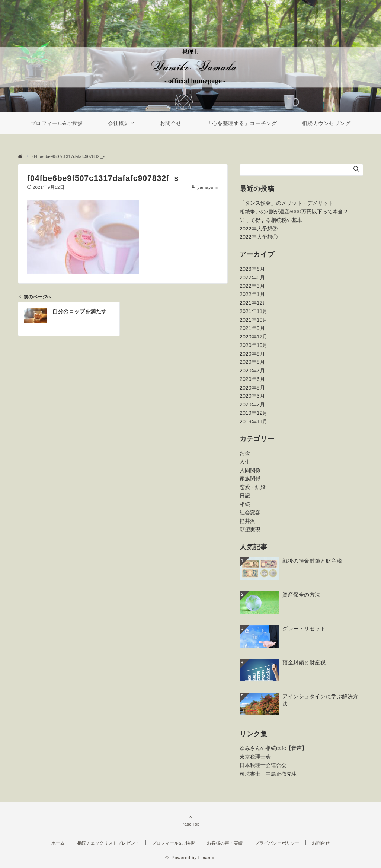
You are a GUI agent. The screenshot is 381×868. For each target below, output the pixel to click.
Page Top (190, 820)
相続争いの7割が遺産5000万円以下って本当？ (294, 212)
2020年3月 (252, 396)
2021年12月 (254, 303)
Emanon (207, 857)
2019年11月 (254, 422)
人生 (245, 462)
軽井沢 (247, 521)
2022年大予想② (259, 229)
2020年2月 (252, 404)
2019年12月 (254, 413)
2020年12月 (254, 337)
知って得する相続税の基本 (271, 220)
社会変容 (250, 512)
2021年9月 (252, 328)
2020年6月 (252, 379)
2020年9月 (252, 354)
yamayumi (208, 187)
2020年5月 (252, 388)
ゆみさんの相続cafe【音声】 (273, 748)
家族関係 (250, 478)
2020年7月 (252, 371)
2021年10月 (254, 320)
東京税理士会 (255, 757)
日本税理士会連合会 (263, 765)
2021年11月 (254, 311)
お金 (245, 453)
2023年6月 (252, 269)
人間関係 (250, 470)
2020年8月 (252, 362)
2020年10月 (254, 345)
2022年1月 (252, 294)
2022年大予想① (259, 237)
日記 (245, 496)
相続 (245, 504)
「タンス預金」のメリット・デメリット (286, 203)
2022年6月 (252, 277)
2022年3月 (252, 286)
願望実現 (250, 530)
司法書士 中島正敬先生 (268, 774)
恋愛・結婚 (253, 487)
